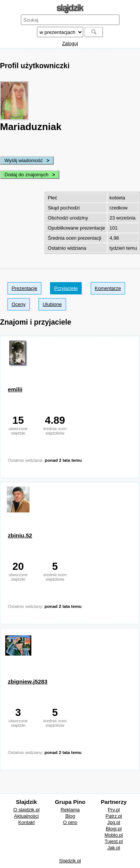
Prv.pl (114, 810)
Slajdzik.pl (70, 861)
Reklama (70, 810)
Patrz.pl (114, 816)
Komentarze (108, 288)
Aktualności (27, 816)
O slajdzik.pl (27, 810)
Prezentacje (24, 288)
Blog (70, 816)
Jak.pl (114, 848)
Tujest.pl (114, 841)
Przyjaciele (66, 288)
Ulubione (52, 304)
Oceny (19, 304)
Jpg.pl (114, 822)
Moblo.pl (114, 835)
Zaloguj (70, 43)
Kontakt (27, 822)
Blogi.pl (114, 829)
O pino (70, 822)
